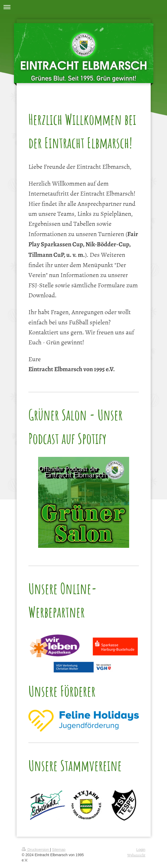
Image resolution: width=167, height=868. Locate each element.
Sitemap (59, 850)
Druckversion (36, 850)
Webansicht (136, 855)
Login (141, 850)
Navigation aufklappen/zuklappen (83, 7)
